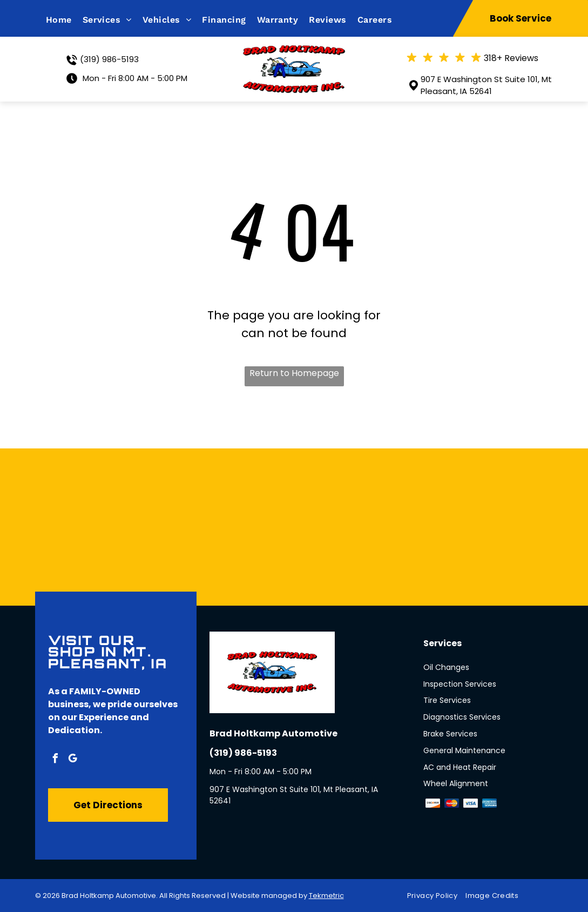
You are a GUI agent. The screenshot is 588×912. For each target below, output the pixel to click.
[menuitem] (64, 20)
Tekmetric (326, 896)
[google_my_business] (73, 760)
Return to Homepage (294, 373)
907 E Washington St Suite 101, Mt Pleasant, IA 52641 (486, 85)
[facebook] (56, 760)
